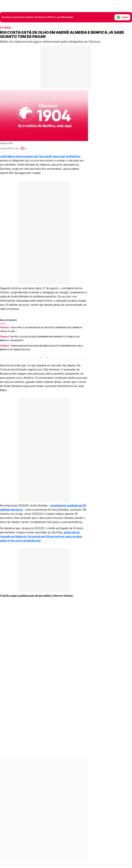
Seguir (122, 17)
